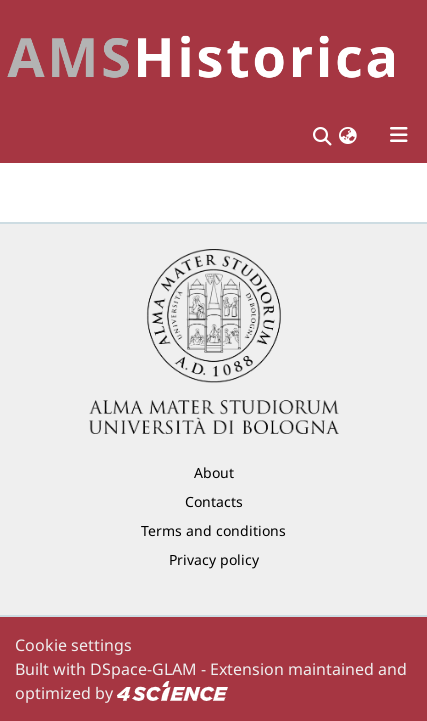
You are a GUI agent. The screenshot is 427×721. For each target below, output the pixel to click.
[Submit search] (321, 135)
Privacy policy (214, 559)
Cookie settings (73, 645)
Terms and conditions (213, 530)
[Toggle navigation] (399, 135)
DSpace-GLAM (143, 669)
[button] (348, 135)
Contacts (214, 501)
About (214, 472)
